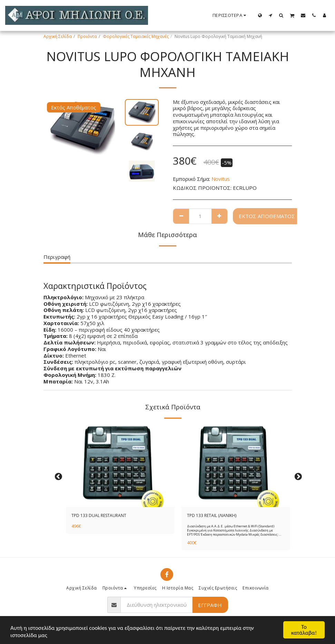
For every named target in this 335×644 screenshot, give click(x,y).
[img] (120, 466)
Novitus (221, 179)
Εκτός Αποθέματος (267, 216)
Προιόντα (87, 36)
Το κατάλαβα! (304, 630)
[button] (271, 15)
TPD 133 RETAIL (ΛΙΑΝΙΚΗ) (212, 515)
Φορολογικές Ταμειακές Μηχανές (136, 36)
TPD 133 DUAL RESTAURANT (99, 515)
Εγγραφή (210, 605)
